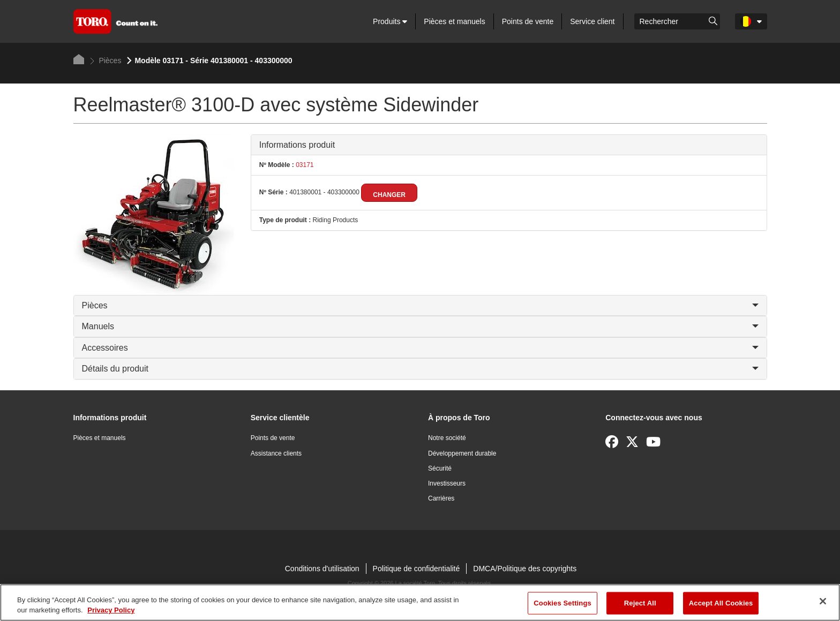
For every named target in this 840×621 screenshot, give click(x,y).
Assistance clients (276, 453)
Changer (389, 195)
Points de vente (528, 21)
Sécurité (440, 468)
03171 (304, 165)
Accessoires (420, 348)
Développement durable (462, 453)
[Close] (823, 601)
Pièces (106, 60)
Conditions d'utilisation (322, 569)
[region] (420, 603)
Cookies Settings (562, 603)
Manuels (420, 326)
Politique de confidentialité (417, 569)
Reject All (640, 603)
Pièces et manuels (454, 21)
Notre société (447, 438)
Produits (390, 21)
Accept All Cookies (721, 603)
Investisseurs (447, 483)
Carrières (441, 498)
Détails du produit (420, 369)
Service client (592, 21)
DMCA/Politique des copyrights (525, 569)
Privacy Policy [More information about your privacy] (111, 610)
